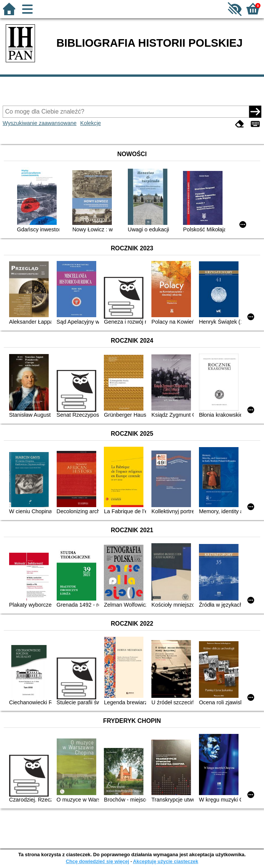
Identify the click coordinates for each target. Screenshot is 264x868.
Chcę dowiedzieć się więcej (97, 861)
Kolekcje (91, 123)
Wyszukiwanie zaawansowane (40, 123)
